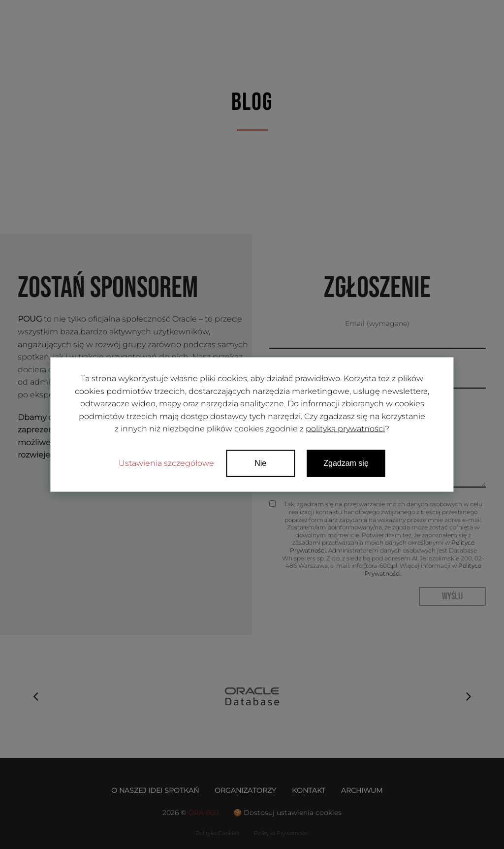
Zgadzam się (346, 463)
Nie (260, 463)
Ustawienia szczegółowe (166, 463)
